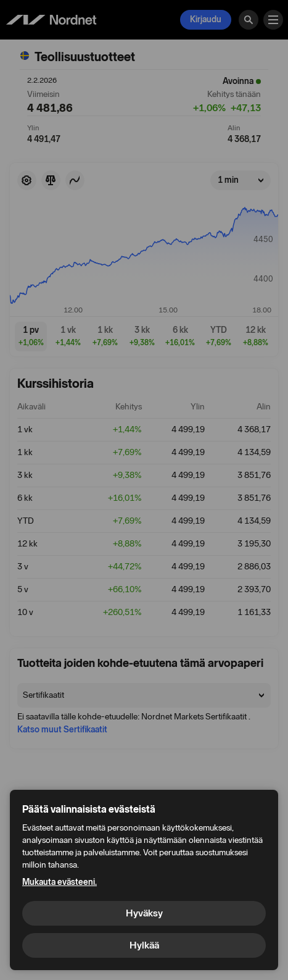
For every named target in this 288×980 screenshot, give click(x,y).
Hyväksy (144, 913)
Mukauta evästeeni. (60, 882)
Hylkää (144, 945)
